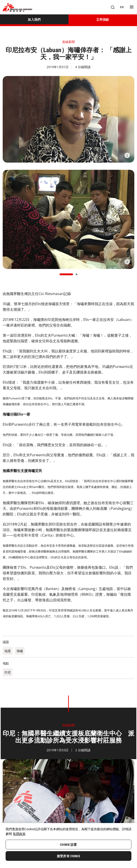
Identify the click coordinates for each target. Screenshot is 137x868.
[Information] (127, 155)
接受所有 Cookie (68, 856)
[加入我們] (34, 19)
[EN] (122, 7)
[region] (68, 846)
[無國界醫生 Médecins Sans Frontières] (17, 7)
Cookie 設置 (68, 845)
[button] (66, 274)
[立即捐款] (103, 19)
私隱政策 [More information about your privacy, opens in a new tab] (19, 834)
